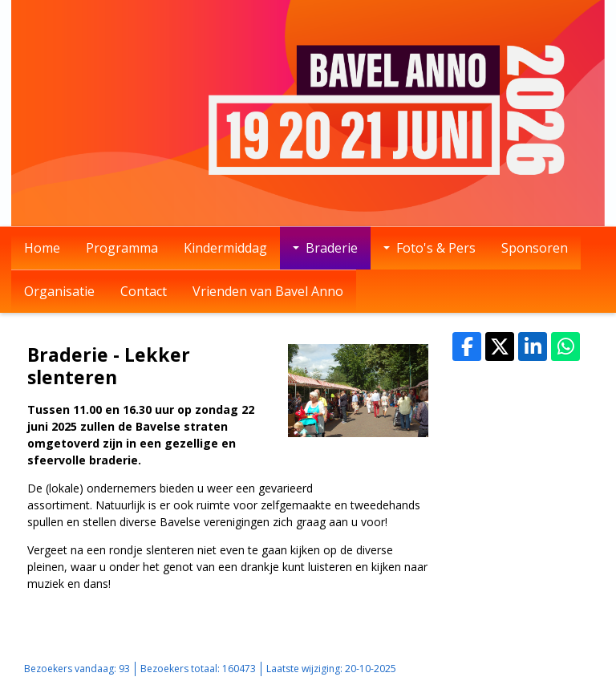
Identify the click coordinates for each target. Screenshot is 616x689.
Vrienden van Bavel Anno (268, 291)
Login (514, 669)
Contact (144, 291)
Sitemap (472, 669)
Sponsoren (535, 248)
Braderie (325, 248)
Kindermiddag (225, 248)
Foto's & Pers (430, 248)
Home (42, 248)
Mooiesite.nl (564, 669)
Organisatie (59, 291)
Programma (122, 248)
